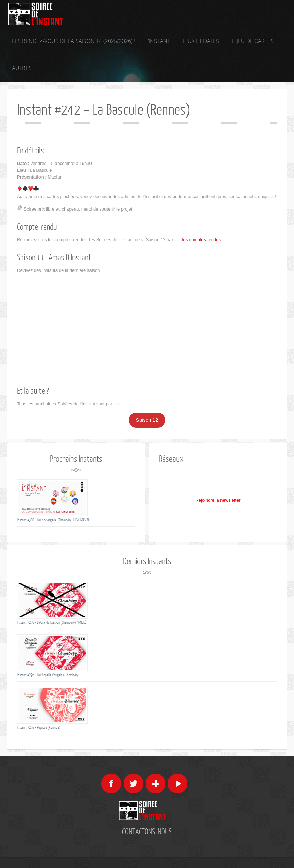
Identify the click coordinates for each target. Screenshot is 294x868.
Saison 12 (147, 420)
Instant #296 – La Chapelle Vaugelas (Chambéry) (48, 675)
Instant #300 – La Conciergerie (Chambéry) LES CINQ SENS (54, 520)
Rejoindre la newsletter (218, 500)
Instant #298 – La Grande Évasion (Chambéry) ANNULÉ (52, 622)
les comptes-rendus (202, 240)
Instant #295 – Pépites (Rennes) (39, 727)
